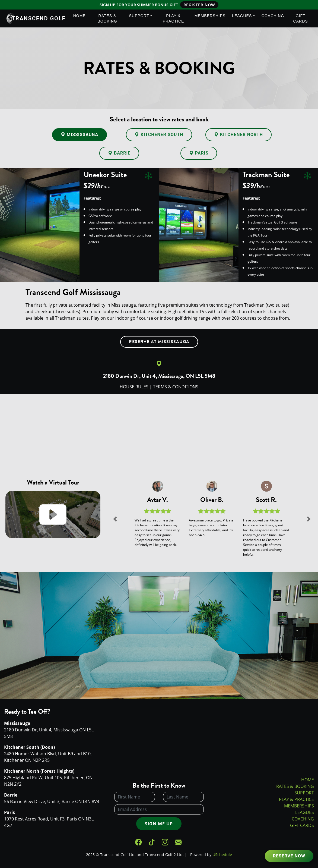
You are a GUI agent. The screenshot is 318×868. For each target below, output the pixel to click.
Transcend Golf (39, 18)
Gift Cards (301, 18)
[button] (115, 519)
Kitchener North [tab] (238, 135)
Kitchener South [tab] (159, 135)
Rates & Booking (107, 18)
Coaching (273, 16)
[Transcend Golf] (6, 18)
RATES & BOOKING (295, 786)
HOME (308, 780)
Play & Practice (174, 18)
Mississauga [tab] (80, 135)
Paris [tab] (199, 153)
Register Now (199, 5)
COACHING (303, 819)
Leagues (242, 16)
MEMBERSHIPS (299, 806)
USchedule (222, 855)
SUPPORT (304, 793)
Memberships (210, 16)
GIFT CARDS (302, 825)
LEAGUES (305, 812)
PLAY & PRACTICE (296, 799)
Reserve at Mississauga (159, 342)
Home (79, 16)
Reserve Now (289, 856)
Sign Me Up (159, 824)
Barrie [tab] (119, 153)
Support (139, 16)
